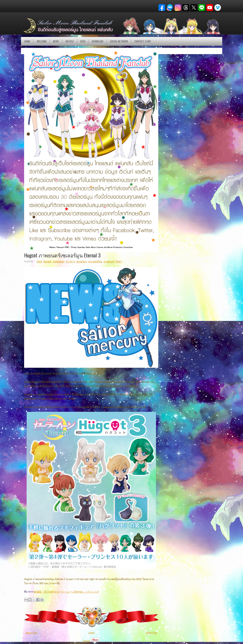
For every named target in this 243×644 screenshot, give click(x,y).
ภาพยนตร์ (109, 262)
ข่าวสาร (70, 262)
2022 (39, 262)
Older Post (152, 633)
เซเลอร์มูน (81, 262)
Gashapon (59, 262)
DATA (83, 41)
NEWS (56, 41)
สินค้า (119, 262)
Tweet (86, 641)
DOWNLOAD (98, 41)
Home (27, 41)
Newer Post (31, 633)
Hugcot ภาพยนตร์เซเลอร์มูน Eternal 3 (62, 255)
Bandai (47, 262)
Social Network (119, 41)
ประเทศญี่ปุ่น (95, 262)
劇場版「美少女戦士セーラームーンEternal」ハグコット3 (66, 592)
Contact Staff (143, 41)
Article (70, 41)
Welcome (42, 41)
